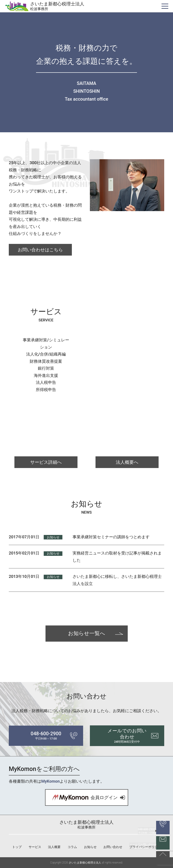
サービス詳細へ (46, 462)
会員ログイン (81, 798)
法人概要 (54, 847)
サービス (35, 847)
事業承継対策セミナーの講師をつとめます (111, 537)
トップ (17, 847)
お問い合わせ (113, 847)
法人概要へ (127, 462)
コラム (72, 847)
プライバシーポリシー (145, 847)
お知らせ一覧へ (87, 633)
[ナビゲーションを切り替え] (165, 6)
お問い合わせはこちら (40, 250)
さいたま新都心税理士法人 (57, 6)
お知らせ (53, 537)
